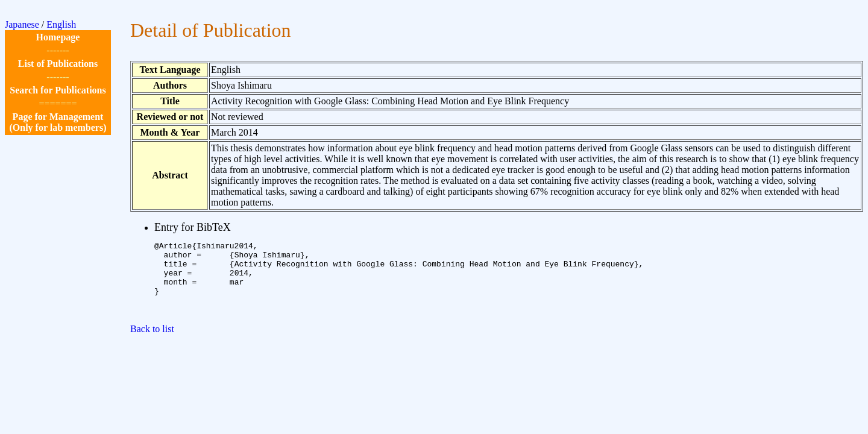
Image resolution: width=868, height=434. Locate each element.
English (61, 24)
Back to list (152, 343)
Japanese (22, 24)
